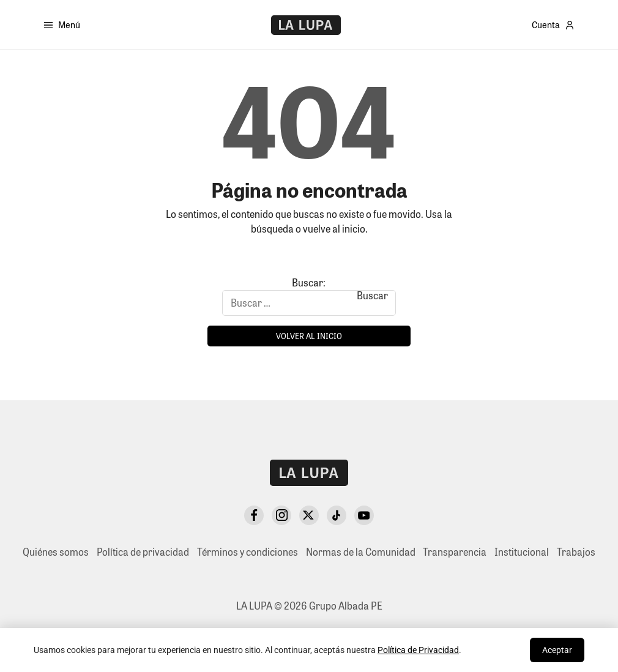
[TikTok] (337, 515)
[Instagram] (281, 515)
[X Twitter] (309, 515)
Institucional (522, 552)
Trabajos (576, 552)
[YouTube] (364, 515)
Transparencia (455, 552)
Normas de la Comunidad (361, 552)
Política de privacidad (143, 552)
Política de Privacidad (418, 650)
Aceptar (557, 650)
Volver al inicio (309, 336)
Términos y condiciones (248, 552)
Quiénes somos (56, 552)
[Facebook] (254, 515)
